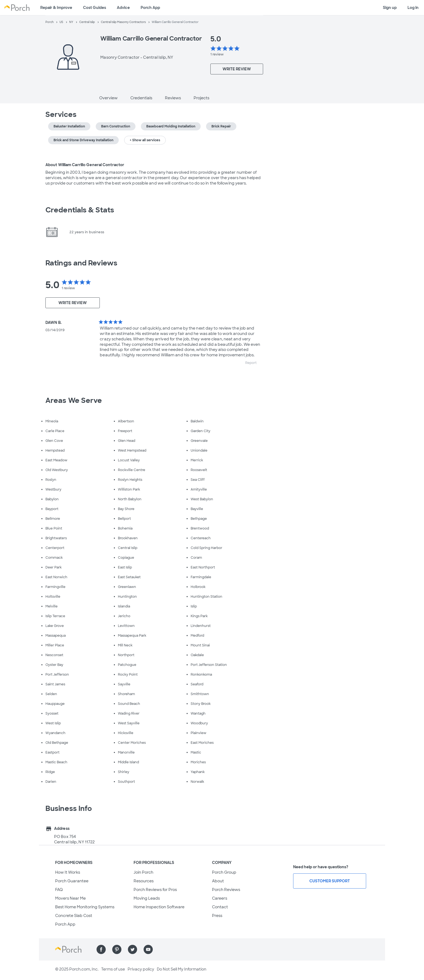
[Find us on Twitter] (132, 949)
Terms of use (113, 969)
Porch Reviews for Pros (155, 890)
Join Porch (143, 872)
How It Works (68, 872)
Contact (220, 907)
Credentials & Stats (80, 210)
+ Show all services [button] (145, 140)
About (218, 881)
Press (217, 916)
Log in (413, 8)
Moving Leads (147, 898)
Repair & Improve (56, 8)
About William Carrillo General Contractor (85, 165)
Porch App (150, 8)
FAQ (59, 890)
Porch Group (224, 872)
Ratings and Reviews (81, 263)
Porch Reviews (226, 890)
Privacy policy (141, 969)
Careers (220, 898)
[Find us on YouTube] (148, 949)
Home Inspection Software (159, 907)
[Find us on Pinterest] (117, 949)
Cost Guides (95, 8)
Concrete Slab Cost (74, 916)
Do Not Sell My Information (182, 969)
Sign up (390, 8)
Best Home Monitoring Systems (85, 907)
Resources (144, 881)
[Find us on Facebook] (101, 949)
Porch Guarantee (72, 881)
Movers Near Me (70, 898)
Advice (123, 8)
